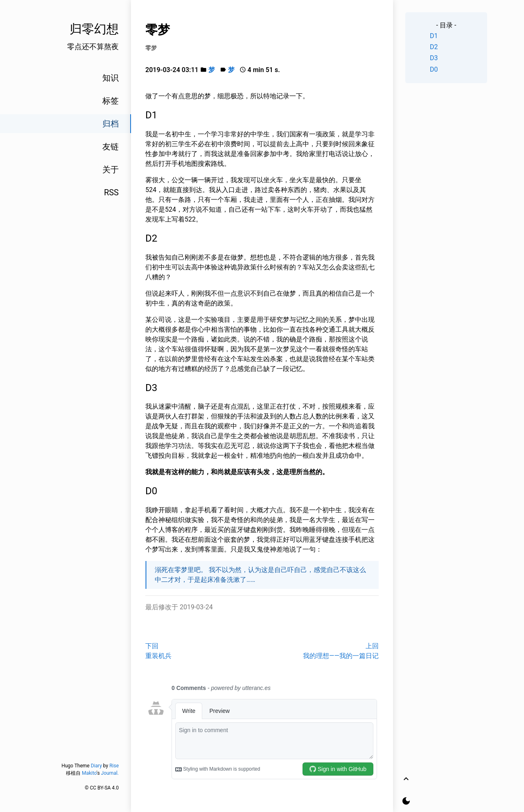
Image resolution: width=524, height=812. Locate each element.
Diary (96, 766)
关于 (111, 170)
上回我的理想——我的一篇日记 (341, 651)
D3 (434, 58)
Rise (114, 766)
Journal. (110, 773)
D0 (434, 69)
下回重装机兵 (158, 651)
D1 (434, 36)
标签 (111, 101)
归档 (111, 124)
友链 (111, 147)
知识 (111, 78)
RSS (111, 192)
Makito (89, 773)
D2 (434, 47)
